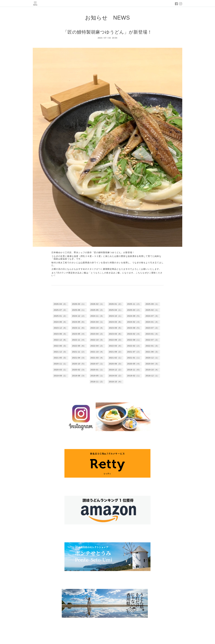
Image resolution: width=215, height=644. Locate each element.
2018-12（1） (152, 376)
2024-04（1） (97, 322)
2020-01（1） (97, 370)
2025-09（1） (152, 304)
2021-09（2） (116, 352)
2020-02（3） (79, 370)
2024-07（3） (152, 316)
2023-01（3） (152, 334)
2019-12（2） (116, 370)
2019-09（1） (60, 376)
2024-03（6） (116, 322)
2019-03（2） (116, 376)
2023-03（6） (116, 334)
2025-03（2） (134, 310)
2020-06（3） (116, 364)
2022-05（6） (79, 346)
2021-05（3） (60, 358)
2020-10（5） (79, 364)
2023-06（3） (60, 334)
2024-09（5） (134, 316)
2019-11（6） (134, 370)
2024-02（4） (134, 322)
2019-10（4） (152, 370)
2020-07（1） (97, 364)
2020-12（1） (152, 358)
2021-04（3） (79, 358)
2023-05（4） (79, 334)
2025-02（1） (152, 310)
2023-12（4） (60, 328)
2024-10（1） (116, 316)
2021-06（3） (152, 352)
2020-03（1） (60, 370)
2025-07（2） (60, 310)
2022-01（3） (152, 346)
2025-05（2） (97, 310)
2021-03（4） (97, 358)
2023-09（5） (116, 328)
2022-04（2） (97, 346)
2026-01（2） (116, 304)
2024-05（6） (79, 322)
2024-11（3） (97, 316)
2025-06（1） (79, 310)
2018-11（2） (97, 382)
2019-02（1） (134, 376)
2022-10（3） (97, 340)
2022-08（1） (134, 340)
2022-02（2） (134, 346)
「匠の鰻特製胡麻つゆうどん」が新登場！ (107, 32)
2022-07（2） (152, 340)
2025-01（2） (60, 316)
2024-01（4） (152, 322)
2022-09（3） (116, 340)
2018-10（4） (116, 382)
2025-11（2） (134, 304)
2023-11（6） (79, 328)
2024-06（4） (60, 322)
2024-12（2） (79, 316)
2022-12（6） (60, 340)
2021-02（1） (116, 358)
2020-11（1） (60, 364)
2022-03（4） (116, 346)
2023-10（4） (97, 328)
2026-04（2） (60, 304)
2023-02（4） (134, 334)
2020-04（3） (152, 364)
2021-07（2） (134, 352)
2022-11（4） (79, 340)
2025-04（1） (116, 310)
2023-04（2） (97, 334)
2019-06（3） (79, 376)
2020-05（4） (134, 364)
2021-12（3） (60, 352)
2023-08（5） (134, 328)
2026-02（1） (97, 304)
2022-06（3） (60, 346)
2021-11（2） (79, 352)
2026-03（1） (79, 304)
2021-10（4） (97, 352)
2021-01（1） (134, 358)
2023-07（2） (152, 328)
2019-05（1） (97, 376)
